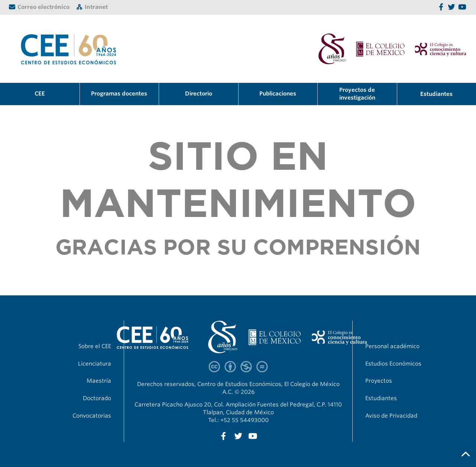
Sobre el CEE (95, 346)
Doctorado (97, 398)
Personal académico (392, 346)
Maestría (99, 381)
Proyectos (379, 381)
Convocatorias (92, 416)
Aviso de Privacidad (391, 416)
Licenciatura (95, 364)
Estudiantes (436, 94)
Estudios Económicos (393, 364)
